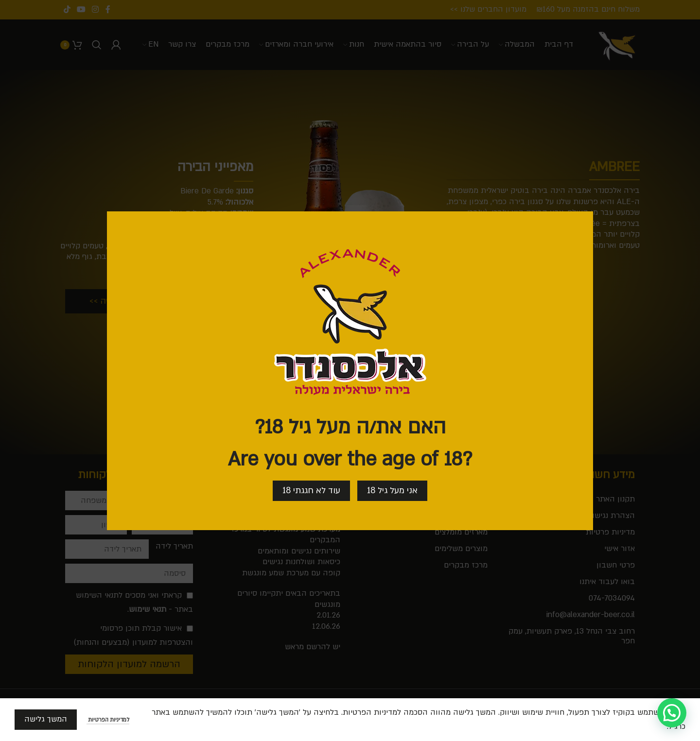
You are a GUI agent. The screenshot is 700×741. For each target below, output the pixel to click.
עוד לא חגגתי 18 (311, 490)
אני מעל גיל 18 (392, 490)
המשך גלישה (46, 719)
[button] (672, 713)
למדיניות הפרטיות (108, 720)
